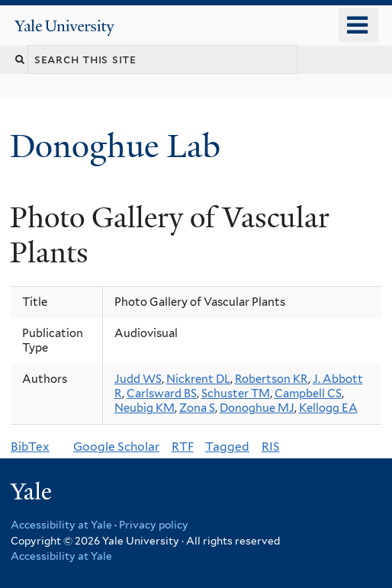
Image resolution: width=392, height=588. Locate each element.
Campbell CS (308, 394)
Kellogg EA (328, 408)
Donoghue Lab (124, 146)
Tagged (227, 447)
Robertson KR (272, 379)
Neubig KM (145, 408)
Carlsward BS (162, 394)
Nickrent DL (198, 379)
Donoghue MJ (257, 408)
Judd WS (138, 379)
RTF (183, 447)
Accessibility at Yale (61, 525)
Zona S (197, 408)
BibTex (30, 447)
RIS (271, 447)
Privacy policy (154, 525)
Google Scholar (116, 447)
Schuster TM (236, 394)
